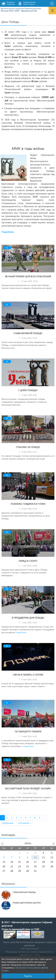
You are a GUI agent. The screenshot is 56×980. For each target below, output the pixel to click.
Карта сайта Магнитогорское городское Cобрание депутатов (29, 944)
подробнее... (21, 632)
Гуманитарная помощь (24, 892)
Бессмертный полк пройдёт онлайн (28, 788)
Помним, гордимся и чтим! (28, 504)
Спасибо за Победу (28, 447)
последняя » (24, 823)
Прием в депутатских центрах (27, 903)
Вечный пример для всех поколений (28, 276)
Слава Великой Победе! (28, 333)
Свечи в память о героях (28, 675)
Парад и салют (28, 561)
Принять (28, 976)
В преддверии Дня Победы (28, 618)
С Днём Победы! (28, 390)
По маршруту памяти (28, 731)
